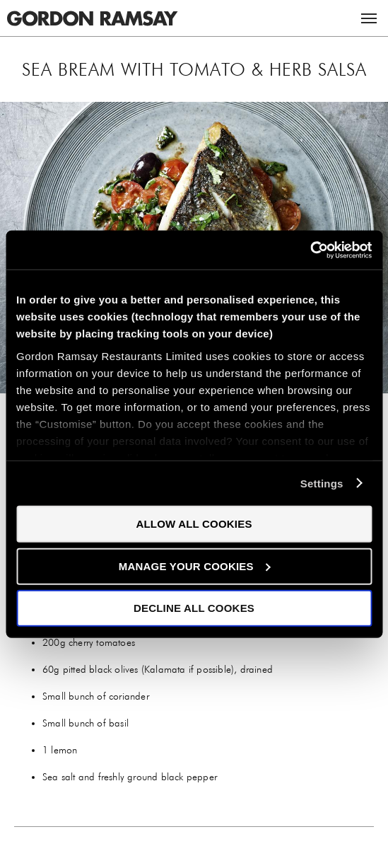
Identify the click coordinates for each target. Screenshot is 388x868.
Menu (369, 18)
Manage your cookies (195, 566)
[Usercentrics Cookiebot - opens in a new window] (310, 250)
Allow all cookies (194, 524)
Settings (322, 483)
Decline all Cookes (194, 608)
